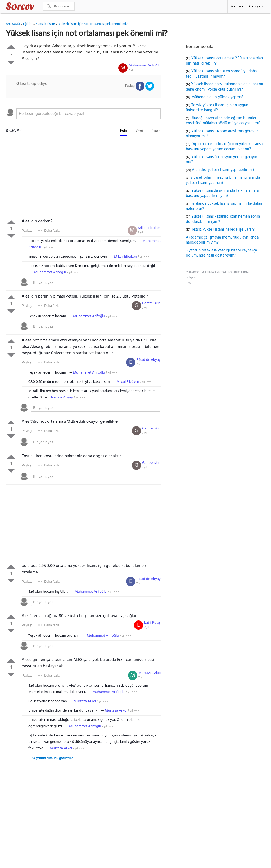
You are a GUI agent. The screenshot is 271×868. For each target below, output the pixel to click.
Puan (156, 131)
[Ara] (59, 6)
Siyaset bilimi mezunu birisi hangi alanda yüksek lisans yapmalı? (223, 180)
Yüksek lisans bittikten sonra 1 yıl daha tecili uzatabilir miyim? (221, 74)
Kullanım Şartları (239, 272)
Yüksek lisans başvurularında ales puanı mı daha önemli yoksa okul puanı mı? (224, 87)
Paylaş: (27, 231)
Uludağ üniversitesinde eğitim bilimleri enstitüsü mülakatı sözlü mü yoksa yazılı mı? (223, 121)
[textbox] (89, 114)
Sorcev (38, 7)
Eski (123, 131)
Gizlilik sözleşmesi (214, 272)
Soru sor (237, 6)
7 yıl (131, 70)
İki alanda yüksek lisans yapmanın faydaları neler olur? (224, 206)
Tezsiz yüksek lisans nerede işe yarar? (223, 230)
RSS (188, 283)
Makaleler (192, 272)
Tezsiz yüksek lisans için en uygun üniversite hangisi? (217, 108)
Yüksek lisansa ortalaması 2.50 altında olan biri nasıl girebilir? (224, 61)
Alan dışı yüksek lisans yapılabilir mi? (223, 170)
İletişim (191, 277)
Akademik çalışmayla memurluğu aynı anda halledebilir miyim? (222, 240)
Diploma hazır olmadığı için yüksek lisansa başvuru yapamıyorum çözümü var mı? (224, 147)
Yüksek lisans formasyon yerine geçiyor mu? (222, 160)
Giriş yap (256, 6)
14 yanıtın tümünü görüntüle (53, 758)
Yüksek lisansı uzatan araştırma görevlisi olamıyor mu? (223, 134)
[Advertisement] (83, 178)
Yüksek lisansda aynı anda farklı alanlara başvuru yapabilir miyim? (222, 193)
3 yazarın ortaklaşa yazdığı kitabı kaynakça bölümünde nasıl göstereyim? (221, 253)
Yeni (139, 131)
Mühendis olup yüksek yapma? (217, 97)
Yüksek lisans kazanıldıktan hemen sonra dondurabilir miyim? (223, 219)
